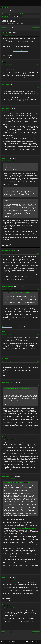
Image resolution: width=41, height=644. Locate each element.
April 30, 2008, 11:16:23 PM (8, 86)
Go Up (3, 632)
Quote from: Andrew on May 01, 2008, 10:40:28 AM (17, 292)
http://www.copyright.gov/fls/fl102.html (26, 528)
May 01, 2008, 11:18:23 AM (8, 252)
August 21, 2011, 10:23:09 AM (9, 607)
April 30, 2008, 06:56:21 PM (8, 64)
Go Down (4, 27)
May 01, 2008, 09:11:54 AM (8, 110)
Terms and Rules (32, 641)
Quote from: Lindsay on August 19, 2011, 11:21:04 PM (17, 482)
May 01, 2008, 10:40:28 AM (8, 160)
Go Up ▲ (38, 641)
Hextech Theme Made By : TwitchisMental (10, 642)
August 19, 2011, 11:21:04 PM (9, 439)
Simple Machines (12, 641)
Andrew (5, 32)
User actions (36, 27)
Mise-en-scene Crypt (7, 326)
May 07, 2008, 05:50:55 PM (8, 334)
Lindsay (5, 436)
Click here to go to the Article (20, 50)
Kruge (4, 61)
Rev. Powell (6, 382)
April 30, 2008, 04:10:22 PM (8, 35)
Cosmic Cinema (6, 323)
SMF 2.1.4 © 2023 (4, 641)
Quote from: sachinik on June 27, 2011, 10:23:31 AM (17, 388)
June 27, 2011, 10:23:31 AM (8, 360)
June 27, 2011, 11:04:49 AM (8, 384)
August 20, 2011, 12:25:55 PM (9, 478)
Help (26, 641)
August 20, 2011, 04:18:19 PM (9, 579)
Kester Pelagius (8, 286)
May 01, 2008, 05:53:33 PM (8, 289)
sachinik (5, 358)
